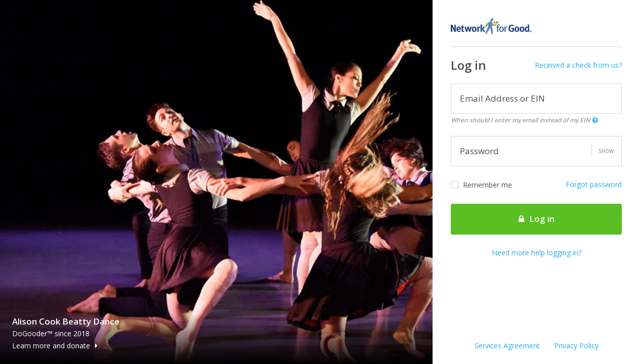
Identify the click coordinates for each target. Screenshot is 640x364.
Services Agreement (507, 346)
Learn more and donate (55, 346)
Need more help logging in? (537, 253)
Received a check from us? (578, 65)
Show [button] (606, 151)
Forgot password (594, 184)
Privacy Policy (576, 346)
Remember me (481, 185)
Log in (537, 219)
